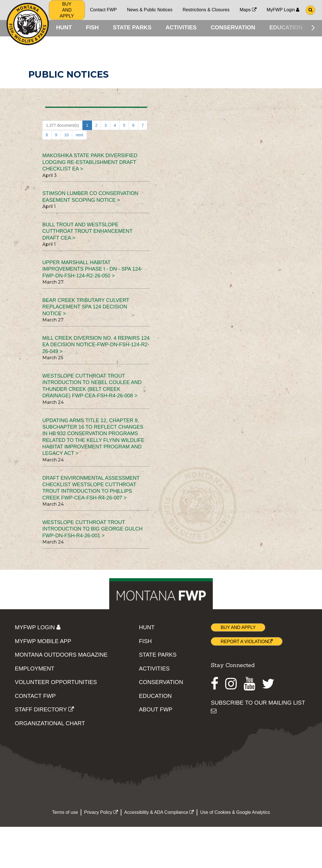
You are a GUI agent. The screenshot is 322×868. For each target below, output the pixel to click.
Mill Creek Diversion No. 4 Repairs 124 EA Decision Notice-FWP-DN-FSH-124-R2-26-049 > (96, 346)
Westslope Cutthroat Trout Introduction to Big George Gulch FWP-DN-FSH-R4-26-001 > (92, 530)
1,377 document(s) (63, 126)
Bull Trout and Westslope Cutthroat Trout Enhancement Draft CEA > (87, 232)
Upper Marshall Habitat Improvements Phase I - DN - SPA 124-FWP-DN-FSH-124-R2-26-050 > (92, 270)
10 (67, 136)
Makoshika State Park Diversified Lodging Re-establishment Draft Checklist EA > (90, 163)
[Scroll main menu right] (313, 28)
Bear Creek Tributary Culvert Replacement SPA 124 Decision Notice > (86, 308)
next (79, 136)
